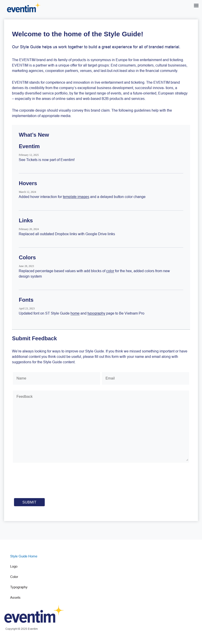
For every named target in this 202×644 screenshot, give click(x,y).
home (75, 313)
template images (76, 197)
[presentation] (48, 483)
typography (96, 313)
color (110, 271)
